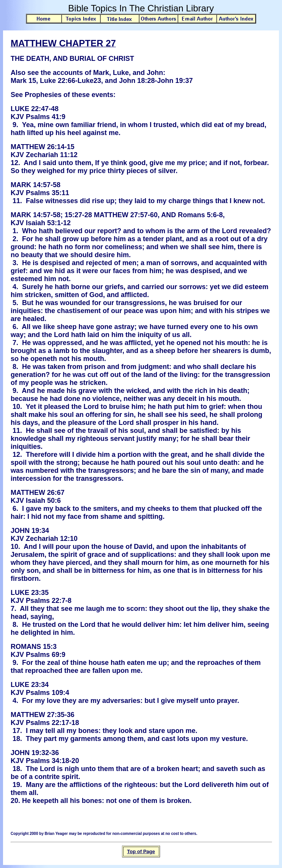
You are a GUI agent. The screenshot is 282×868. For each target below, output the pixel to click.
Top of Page (141, 851)
